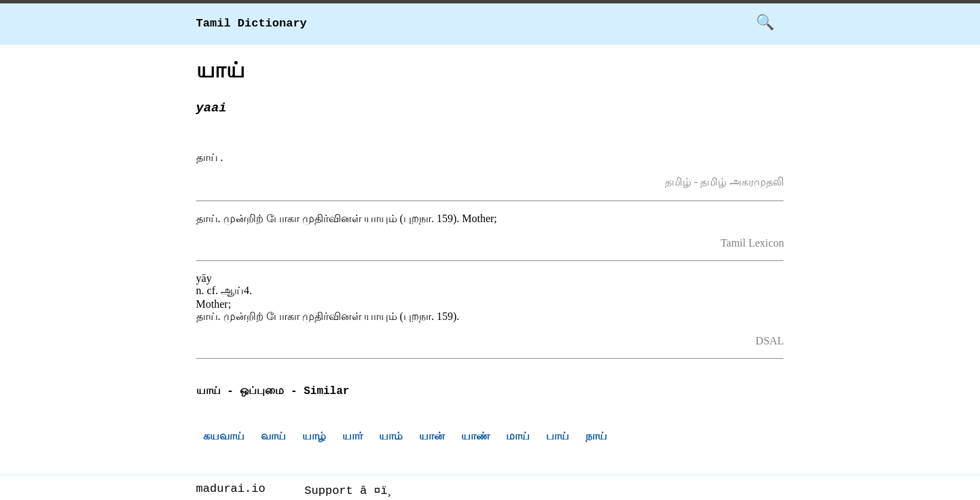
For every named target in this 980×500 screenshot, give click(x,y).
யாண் (475, 438)
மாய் (518, 438)
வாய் (273, 438)
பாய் (558, 438)
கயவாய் (224, 438)
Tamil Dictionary (252, 23)
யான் (432, 438)
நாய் (596, 438)
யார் (352, 438)
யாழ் (314, 438)
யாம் (391, 438)
